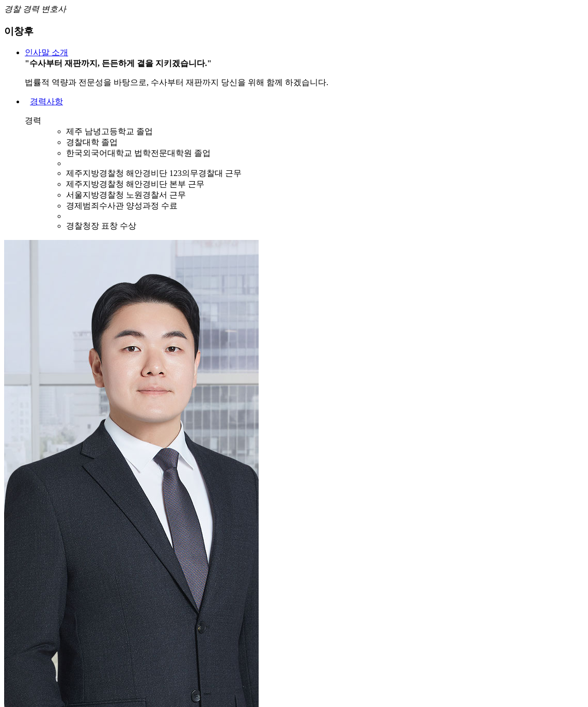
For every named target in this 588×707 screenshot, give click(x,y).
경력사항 (46, 101)
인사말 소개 (46, 52)
